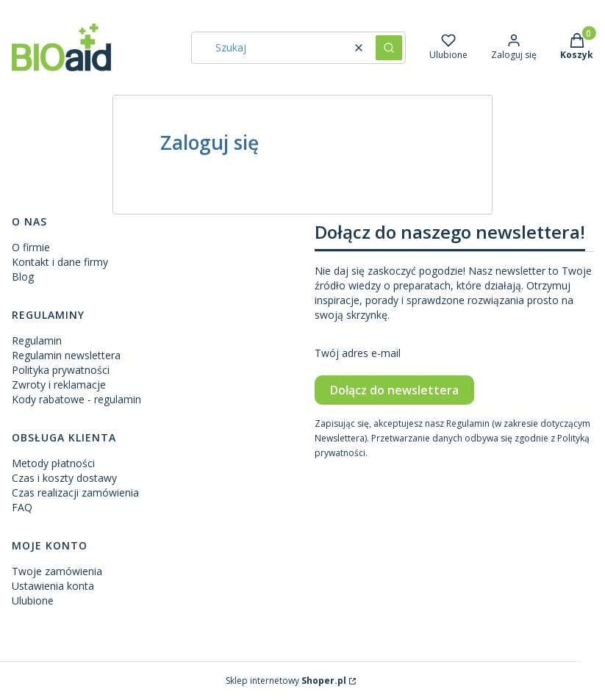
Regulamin (37, 340)
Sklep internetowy (286, 681)
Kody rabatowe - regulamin (76, 399)
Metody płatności (53, 463)
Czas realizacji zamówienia (75, 492)
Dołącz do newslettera (394, 390)
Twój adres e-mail (358, 353)
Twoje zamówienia (57, 571)
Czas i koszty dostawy (64, 478)
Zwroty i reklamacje (59, 385)
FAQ (22, 507)
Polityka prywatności (61, 370)
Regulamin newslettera (66, 355)
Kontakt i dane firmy (60, 262)
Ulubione (33, 600)
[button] (389, 48)
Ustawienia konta (53, 586)
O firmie (31, 247)
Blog (23, 277)
